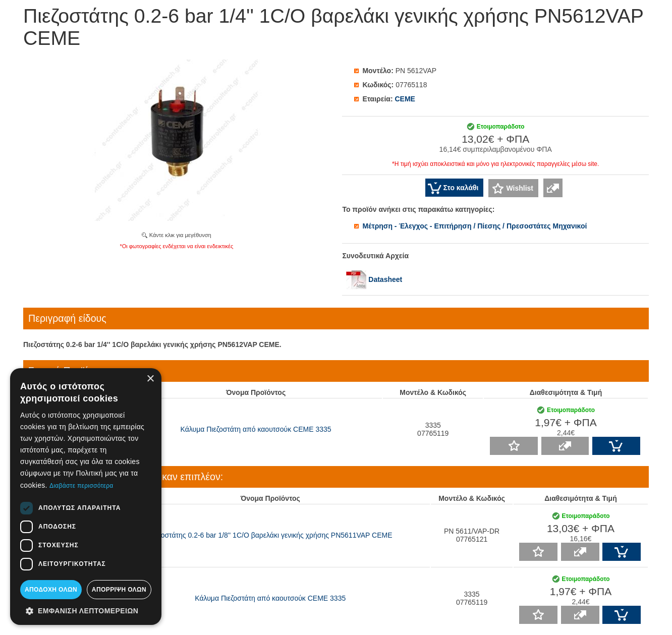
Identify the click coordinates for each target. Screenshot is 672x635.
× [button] (150, 379)
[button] (86, 610)
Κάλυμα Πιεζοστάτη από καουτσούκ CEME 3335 (256, 429)
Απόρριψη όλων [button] (119, 590)
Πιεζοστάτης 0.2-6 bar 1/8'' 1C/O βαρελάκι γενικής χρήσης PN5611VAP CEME (270, 535)
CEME (405, 99)
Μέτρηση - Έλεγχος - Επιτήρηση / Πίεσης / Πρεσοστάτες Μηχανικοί (474, 226)
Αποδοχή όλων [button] (51, 590)
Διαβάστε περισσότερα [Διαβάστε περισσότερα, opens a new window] (81, 486)
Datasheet (374, 279)
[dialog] (86, 497)
